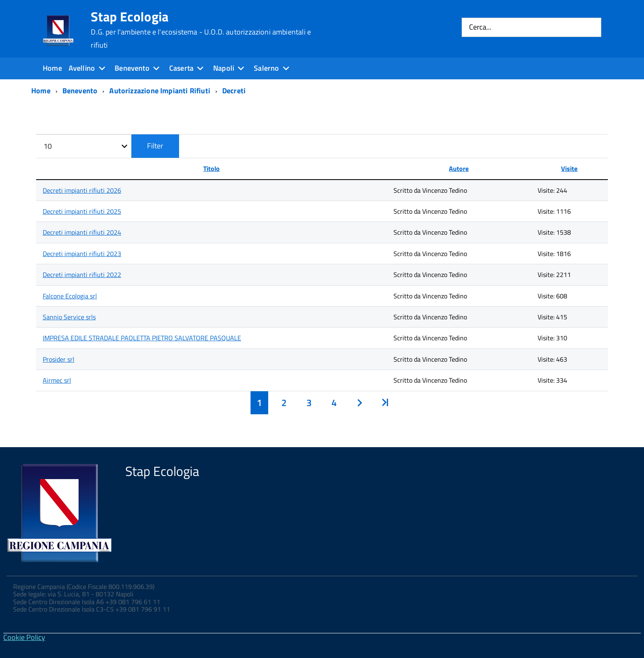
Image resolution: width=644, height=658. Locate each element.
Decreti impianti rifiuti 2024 (82, 232)
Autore (459, 169)
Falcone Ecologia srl (70, 296)
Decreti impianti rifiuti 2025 (82, 211)
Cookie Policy (24, 637)
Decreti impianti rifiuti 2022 (82, 275)
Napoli (224, 68)
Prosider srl (59, 359)
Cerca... (480, 27)
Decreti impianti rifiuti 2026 (82, 190)
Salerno (266, 68)
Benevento (132, 68)
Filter (155, 146)
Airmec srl (57, 380)
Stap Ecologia (201, 30)
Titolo (212, 169)
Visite (569, 169)
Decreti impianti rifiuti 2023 (82, 254)
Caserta (181, 68)
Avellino (82, 68)
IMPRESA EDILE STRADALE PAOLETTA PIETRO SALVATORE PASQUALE (142, 338)
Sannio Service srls (69, 317)
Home (52, 68)
